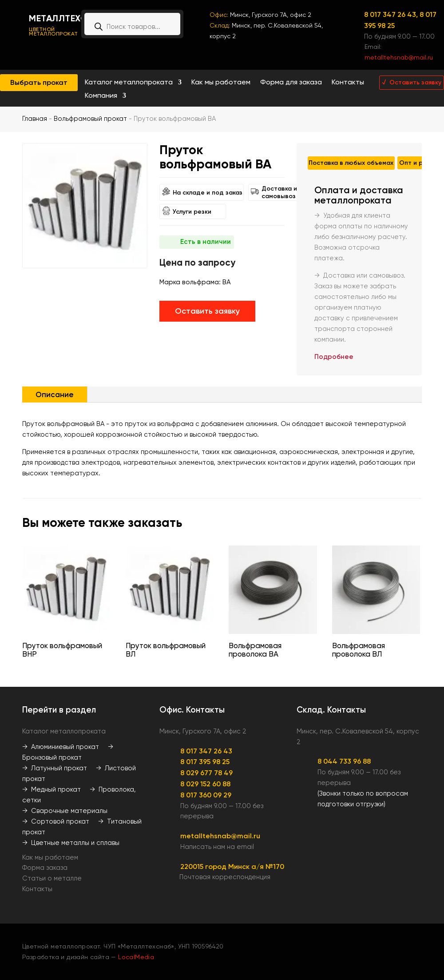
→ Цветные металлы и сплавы (71, 843)
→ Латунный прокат (55, 768)
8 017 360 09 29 (206, 795)
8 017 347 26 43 (206, 751)
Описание (55, 394)
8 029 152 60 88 (205, 784)
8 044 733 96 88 (344, 761)
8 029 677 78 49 (206, 773)
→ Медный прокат (52, 789)
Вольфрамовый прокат (90, 119)
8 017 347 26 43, (392, 14)
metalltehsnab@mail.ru (399, 57)
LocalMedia (136, 957)
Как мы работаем (221, 83)
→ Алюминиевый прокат (61, 747)
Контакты (348, 83)
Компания (101, 96)
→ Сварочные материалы (65, 811)
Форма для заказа (291, 83)
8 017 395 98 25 (205, 762)
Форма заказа (45, 868)
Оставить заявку (207, 311)
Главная (35, 119)
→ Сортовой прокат (56, 821)
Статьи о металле (52, 878)
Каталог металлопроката (129, 83)
